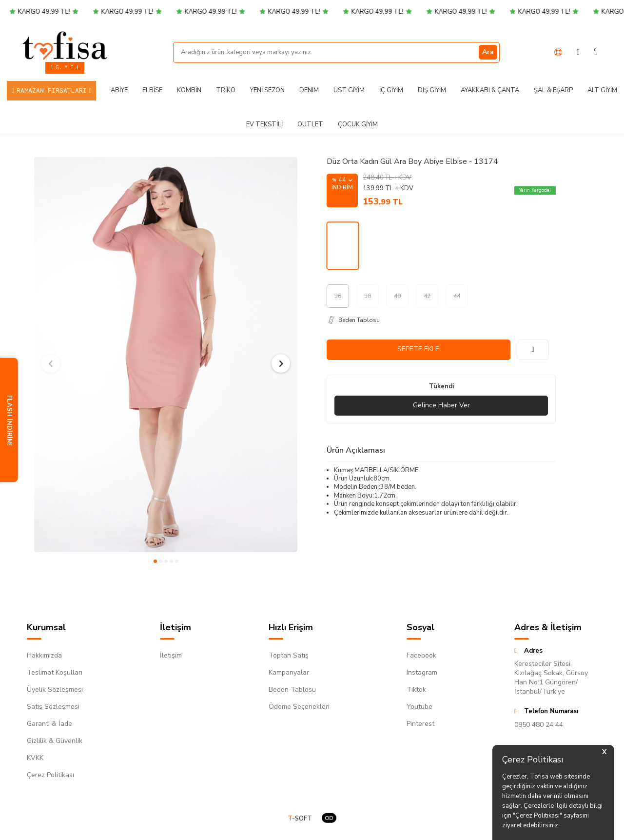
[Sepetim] (596, 52)
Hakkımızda (44, 655)
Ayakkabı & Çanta (490, 90)
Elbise (152, 90)
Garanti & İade (49, 724)
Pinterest (420, 724)
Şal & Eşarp (553, 90)
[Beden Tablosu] (441, 320)
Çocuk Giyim (358, 124)
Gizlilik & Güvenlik (55, 741)
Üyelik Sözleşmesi (55, 690)
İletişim (171, 655)
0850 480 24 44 (539, 725)
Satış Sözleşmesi (53, 707)
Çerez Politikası (50, 775)
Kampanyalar (289, 672)
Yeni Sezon (267, 90)
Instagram (422, 672)
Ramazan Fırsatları (52, 90)
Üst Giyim (349, 90)
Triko (226, 90)
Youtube (419, 707)
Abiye (119, 90)
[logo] (65, 45)
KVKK (35, 758)
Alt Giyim (602, 90)
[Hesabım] (578, 52)
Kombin (189, 90)
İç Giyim (391, 90)
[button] (155, 561)
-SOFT (300, 819)
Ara (488, 52)
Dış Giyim (432, 90)
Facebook (421, 655)
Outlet (310, 124)
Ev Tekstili (264, 124)
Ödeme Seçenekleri (299, 707)
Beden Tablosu (292, 690)
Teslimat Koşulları (55, 672)
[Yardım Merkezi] (558, 52)
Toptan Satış (289, 655)
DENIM (309, 90)
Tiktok (416, 690)
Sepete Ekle (418, 349)
